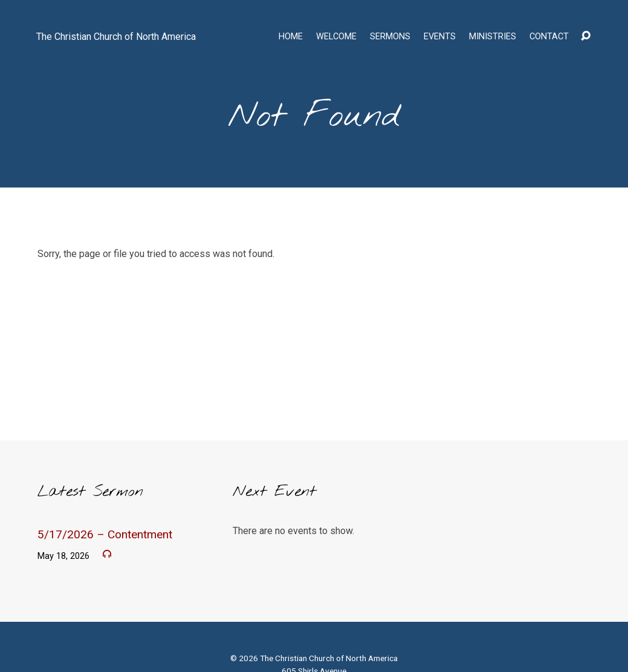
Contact (549, 37)
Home (291, 37)
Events (440, 37)
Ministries (493, 37)
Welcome (336, 37)
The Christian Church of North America (116, 37)
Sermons (390, 37)
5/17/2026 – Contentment (105, 534)
